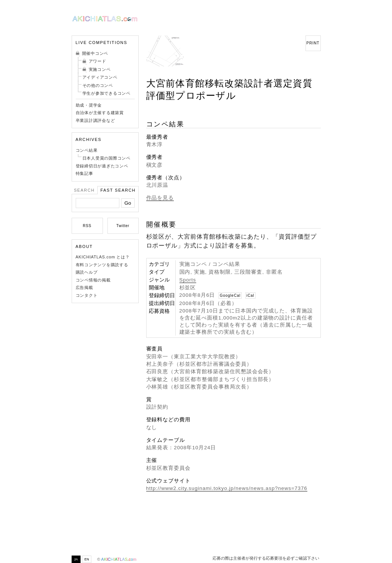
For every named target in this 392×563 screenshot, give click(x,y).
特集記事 (84, 173)
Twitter (123, 226)
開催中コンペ (95, 53)
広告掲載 (84, 287)
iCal (250, 295)
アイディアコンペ (100, 77)
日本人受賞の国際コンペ (106, 158)
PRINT (313, 43)
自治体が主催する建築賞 (100, 113)
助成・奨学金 (89, 105)
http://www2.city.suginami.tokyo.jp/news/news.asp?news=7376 (227, 488)
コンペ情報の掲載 (93, 280)
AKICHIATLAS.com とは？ (103, 257)
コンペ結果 (87, 150)
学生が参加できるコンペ (106, 93)
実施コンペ (100, 69)
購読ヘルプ (87, 272)
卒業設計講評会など (95, 120)
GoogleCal (230, 295)
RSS (87, 226)
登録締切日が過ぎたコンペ (102, 166)
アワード (98, 61)
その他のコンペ (98, 85)
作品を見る (160, 198)
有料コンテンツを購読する (102, 265)
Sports (188, 280)
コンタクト (87, 295)
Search (84, 190)
